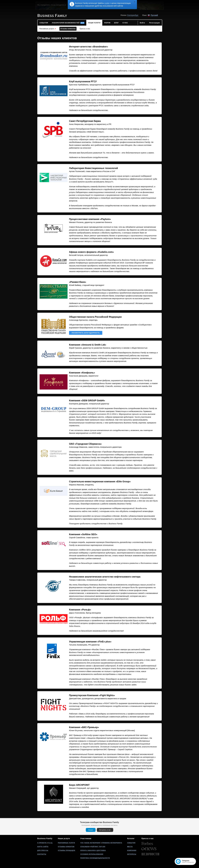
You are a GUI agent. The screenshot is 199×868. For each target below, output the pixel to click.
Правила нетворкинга (112, 843)
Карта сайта (43, 847)
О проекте (42, 843)
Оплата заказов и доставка (93, 850)
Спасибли (85, 847)
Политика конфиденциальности (95, 858)
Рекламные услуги (66, 843)
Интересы (132, 854)
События (131, 843)
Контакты (42, 854)
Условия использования (92, 854)
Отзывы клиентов (66, 847)
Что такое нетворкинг (90, 843)
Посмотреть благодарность (86, 333)
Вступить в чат (105, 830)
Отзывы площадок (67, 850)
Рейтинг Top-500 (98, 847)
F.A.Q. (50, 843)
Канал (91, 830)
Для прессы (43, 850)
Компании (132, 850)
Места (130, 847)
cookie (107, 3)
